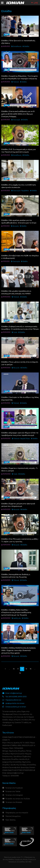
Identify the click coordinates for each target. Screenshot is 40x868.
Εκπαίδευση (17, 47)
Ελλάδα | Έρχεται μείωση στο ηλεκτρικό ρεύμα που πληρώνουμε (18, 505)
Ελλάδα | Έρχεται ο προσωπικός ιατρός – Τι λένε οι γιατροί (20, 470)
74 (31, 669)
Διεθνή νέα (17, 618)
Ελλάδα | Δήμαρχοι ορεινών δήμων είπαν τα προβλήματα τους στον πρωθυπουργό (20, 434)
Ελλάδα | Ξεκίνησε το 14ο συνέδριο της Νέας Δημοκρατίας (20, 399)
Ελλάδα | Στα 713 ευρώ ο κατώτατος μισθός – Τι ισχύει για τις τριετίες (20, 540)
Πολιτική (16, 82)
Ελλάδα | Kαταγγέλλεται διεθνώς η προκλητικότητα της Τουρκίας (16, 576)
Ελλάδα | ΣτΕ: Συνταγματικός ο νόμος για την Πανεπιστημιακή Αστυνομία (18, 151)
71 (18, 669)
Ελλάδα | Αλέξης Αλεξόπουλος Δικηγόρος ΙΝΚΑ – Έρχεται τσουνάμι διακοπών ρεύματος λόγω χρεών (18, 650)
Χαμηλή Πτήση (25, 439)
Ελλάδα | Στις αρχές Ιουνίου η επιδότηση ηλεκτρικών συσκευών (19, 186)
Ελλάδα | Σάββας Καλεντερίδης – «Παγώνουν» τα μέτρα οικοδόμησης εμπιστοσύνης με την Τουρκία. (16, 613)
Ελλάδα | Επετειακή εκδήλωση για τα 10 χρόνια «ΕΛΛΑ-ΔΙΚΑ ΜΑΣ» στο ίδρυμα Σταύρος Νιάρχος (18, 114)
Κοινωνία (16, 226)
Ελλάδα (27, 47)
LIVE (36, 3)
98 (20, 673)
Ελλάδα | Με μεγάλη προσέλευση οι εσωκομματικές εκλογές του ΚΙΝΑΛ (16, 292)
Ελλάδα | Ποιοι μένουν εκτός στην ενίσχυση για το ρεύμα (20, 363)
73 (26, 669)
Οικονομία (17, 120)
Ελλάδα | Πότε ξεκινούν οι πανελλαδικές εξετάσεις (18, 42)
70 (14, 669)
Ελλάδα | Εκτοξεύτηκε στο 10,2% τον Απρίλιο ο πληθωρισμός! (20, 257)
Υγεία (15, 332)
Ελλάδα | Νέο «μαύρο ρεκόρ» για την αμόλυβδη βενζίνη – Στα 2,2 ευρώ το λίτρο (19, 222)
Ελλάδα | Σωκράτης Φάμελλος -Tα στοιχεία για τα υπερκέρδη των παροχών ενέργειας (19, 77)
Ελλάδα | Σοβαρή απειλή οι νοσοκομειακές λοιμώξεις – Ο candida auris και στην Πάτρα (20, 328)
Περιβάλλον (25, 191)
